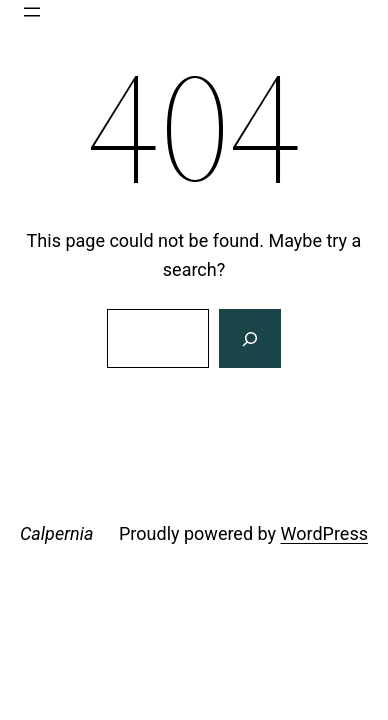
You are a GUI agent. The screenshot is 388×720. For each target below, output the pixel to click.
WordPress (324, 533)
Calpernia (56, 533)
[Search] (250, 339)
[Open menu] (32, 12)
